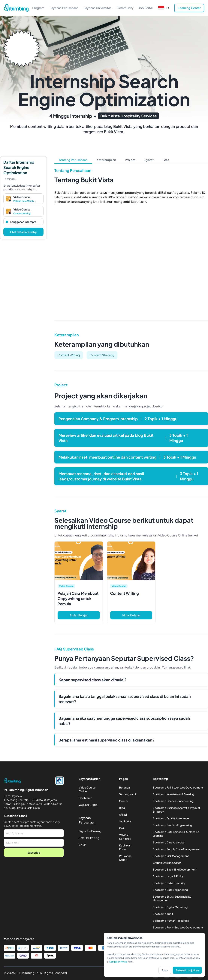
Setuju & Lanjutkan (187, 970)
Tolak (165, 970)
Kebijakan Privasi (118, 962)
